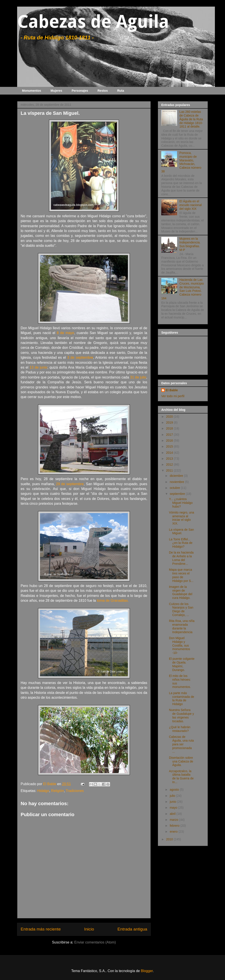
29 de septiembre (70, 484)
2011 (170, 470)
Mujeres (56, 91)
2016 (170, 441)
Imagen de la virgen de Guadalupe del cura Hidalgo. (181, 592)
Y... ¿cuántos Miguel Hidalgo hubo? (181, 503)
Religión (58, 791)
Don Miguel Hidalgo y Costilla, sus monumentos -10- (180, 645)
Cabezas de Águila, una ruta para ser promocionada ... (181, 744)
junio (173, 802)
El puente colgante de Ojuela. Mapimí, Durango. (182, 664)
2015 (170, 446)
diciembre (177, 476)
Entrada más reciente (41, 929)
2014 (170, 453)
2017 (170, 435)
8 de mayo (65, 333)
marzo (174, 820)
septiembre (178, 494)
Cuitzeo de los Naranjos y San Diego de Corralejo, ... (181, 609)
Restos (103, 91)
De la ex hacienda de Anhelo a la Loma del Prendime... (181, 558)
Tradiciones (75, 791)
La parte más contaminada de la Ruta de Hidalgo (182, 698)
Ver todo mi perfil (173, 396)
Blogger (147, 971)
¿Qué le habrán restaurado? (180, 729)
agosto (175, 790)
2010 (170, 839)
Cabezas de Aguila (93, 22)
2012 (170, 464)
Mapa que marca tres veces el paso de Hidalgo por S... (181, 575)
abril (173, 814)
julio (173, 796)
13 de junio (39, 367)
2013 (170, 459)
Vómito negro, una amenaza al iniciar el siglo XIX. (181, 518)
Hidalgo (43, 791)
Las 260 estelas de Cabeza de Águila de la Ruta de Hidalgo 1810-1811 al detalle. (191, 119)
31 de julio (138, 377)
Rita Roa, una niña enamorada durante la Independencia (182, 626)
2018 (170, 428)
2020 (170, 417)
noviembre (177, 482)
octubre (175, 488)
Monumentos (32, 91)
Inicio (89, 929)
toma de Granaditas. (113, 601)
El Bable (172, 390)
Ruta (121, 91)
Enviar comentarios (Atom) (95, 942)
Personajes (80, 91)
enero (174, 832)
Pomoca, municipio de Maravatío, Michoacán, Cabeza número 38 (181, 162)
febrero (175, 826)
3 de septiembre (80, 357)
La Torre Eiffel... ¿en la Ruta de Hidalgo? (181, 543)
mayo (174, 808)
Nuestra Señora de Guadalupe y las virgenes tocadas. (181, 715)
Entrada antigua (132, 929)
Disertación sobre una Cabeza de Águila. (181, 761)
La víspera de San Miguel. (181, 531)
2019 (170, 422)
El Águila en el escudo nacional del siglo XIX (191, 205)
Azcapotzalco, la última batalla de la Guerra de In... (181, 777)
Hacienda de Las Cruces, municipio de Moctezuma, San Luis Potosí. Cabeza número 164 (183, 289)
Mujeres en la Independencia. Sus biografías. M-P (190, 244)
